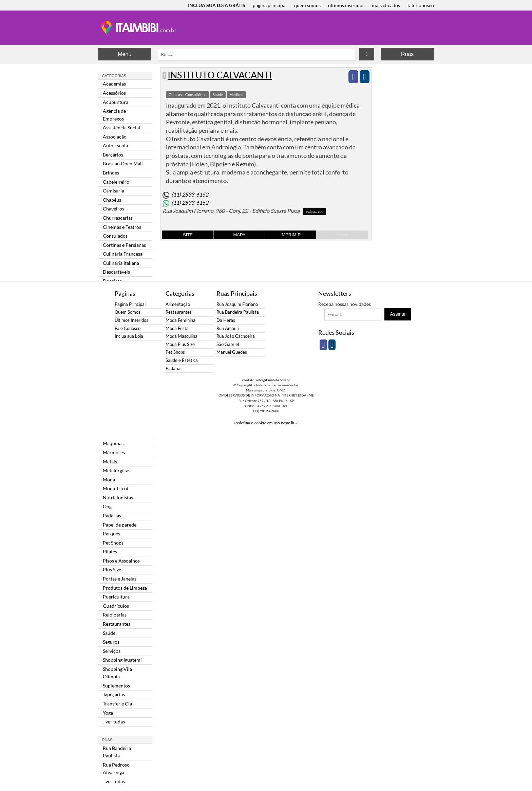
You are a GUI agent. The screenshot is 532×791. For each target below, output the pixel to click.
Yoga (108, 713)
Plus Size (112, 569)
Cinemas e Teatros (122, 227)
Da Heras (226, 320)
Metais (110, 462)
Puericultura (116, 597)
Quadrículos (116, 606)
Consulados (115, 236)
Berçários (113, 155)
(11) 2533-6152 (190, 194)
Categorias (114, 76)
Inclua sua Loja (129, 336)
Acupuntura (116, 102)
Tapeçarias (114, 694)
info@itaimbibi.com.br (273, 380)
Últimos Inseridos (131, 320)
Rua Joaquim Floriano (237, 304)
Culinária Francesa (123, 254)
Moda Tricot (116, 488)
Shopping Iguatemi (122, 660)
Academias (114, 84)
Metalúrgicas (117, 470)
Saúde (109, 633)
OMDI (282, 390)
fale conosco (421, 5)
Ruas (407, 54)
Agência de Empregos (114, 115)
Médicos (236, 95)
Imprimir (291, 235)
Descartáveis (116, 272)
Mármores (114, 452)
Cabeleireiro (116, 182)
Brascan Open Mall (123, 163)
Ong (107, 506)
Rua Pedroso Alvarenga (116, 768)
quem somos (307, 5)
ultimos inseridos (346, 5)
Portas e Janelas (120, 579)
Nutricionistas (118, 498)
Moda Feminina (180, 320)
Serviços (112, 651)
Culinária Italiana (121, 263)
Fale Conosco (128, 328)
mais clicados (386, 5)
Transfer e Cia (117, 704)
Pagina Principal (130, 304)
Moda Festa (177, 328)
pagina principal (270, 5)
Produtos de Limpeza (125, 588)
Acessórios (114, 93)
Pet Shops (113, 543)
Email (342, 235)
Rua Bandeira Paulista (117, 752)
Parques (111, 534)
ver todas (114, 722)
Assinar (398, 314)
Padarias (112, 516)
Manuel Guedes (232, 352)
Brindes (111, 173)
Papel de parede (120, 525)
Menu (125, 54)
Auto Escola (115, 145)
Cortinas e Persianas (124, 245)
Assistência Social (121, 127)
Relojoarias (115, 615)
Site (188, 235)
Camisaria (113, 191)
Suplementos (116, 686)
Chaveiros (113, 209)
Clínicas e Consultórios (187, 95)
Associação (115, 137)
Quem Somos (128, 312)
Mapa (239, 235)
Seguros (111, 642)
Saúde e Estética (182, 360)
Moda (109, 480)
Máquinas (113, 443)
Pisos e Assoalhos (121, 561)
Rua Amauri (228, 328)
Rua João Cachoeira (236, 336)
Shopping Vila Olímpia (117, 673)
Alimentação (178, 304)
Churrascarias (118, 218)
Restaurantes (117, 624)
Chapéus (112, 200)
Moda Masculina (182, 336)
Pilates (110, 551)
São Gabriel (228, 344)
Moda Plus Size (180, 344)
